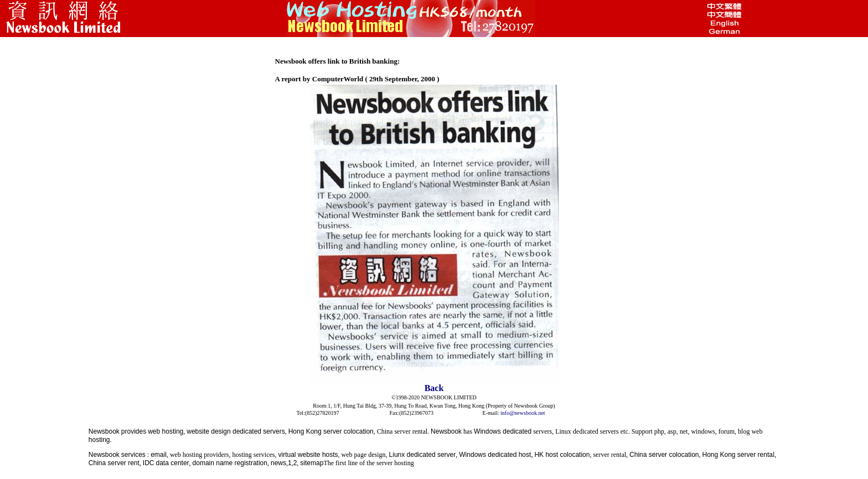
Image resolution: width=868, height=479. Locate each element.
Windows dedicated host (495, 455)
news (278, 463)
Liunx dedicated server (423, 455)
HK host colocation (562, 455)
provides (134, 431)
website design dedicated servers (236, 431)
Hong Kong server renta (737, 455)
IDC (149, 463)
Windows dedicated (503, 431)
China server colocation (664, 455)
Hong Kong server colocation (331, 431)
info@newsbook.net (523, 413)
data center (173, 463)
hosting (99, 440)
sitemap (312, 463)
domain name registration (230, 463)
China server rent (114, 463)
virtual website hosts (308, 455)
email (159, 455)
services (133, 455)
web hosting (166, 431)
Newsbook (104, 431)
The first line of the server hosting (368, 463)
